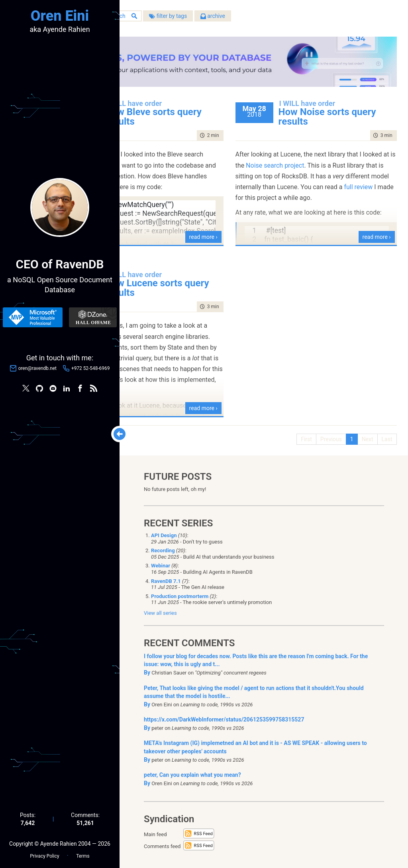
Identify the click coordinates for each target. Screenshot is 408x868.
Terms (83, 852)
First (302, 431)
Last (382, 431)
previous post (172, 146)
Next (363, 431)
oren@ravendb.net (37, 370)
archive (286, 20)
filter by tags (241, 20)
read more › (238, 229)
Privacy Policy (44, 852)
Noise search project (359, 157)
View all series (160, 608)
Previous (326, 431)
